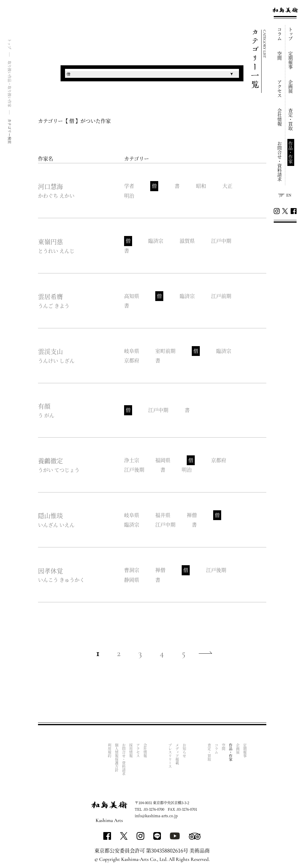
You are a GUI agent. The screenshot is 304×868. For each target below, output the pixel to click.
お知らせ (185, 749)
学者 (129, 186)
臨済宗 (156, 241)
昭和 (201, 186)
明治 (129, 195)
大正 (228, 186)
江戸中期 (221, 241)
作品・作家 (291, 152)
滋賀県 (187, 241)
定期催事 (291, 60)
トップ (291, 34)
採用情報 (131, 749)
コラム (280, 34)
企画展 (291, 87)
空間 (280, 56)
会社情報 (280, 117)
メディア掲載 (177, 753)
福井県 (163, 514)
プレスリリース (170, 754)
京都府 (132, 360)
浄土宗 (132, 459)
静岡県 (132, 578)
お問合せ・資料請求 (280, 161)
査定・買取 (291, 119)
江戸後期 (134, 469)
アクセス (280, 89)
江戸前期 (221, 296)
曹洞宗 (132, 569)
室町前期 (166, 350)
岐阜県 (132, 350)
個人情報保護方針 (117, 756)
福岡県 (163, 459)
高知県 (132, 296)
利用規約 (110, 749)
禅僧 (192, 514)
